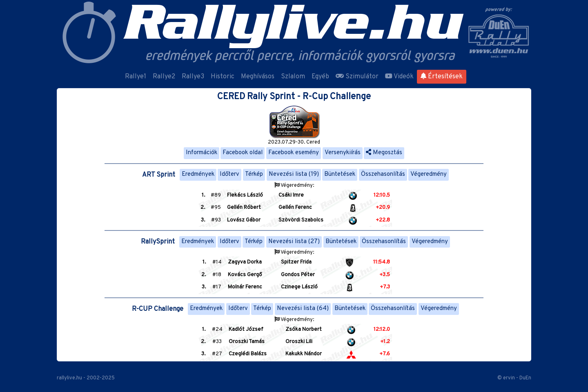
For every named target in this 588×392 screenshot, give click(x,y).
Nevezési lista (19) (294, 174)
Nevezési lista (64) (303, 309)
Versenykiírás (343, 153)
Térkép (254, 174)
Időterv (229, 174)
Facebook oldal (243, 153)
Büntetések (340, 174)
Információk (202, 153)
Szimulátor (357, 77)
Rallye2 (164, 77)
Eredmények (198, 174)
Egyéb (320, 77)
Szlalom (293, 77)
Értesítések (442, 77)
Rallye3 (193, 77)
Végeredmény (429, 174)
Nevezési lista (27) (294, 242)
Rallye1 (136, 77)
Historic (223, 77)
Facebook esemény (294, 153)
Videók (399, 77)
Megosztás (384, 153)
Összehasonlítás (383, 174)
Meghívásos (258, 77)
